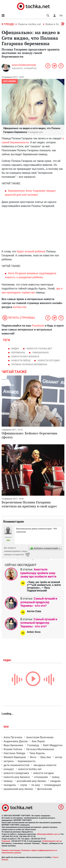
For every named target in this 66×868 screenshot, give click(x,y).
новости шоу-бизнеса (25, 356)
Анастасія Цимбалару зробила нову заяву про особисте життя (38, 573)
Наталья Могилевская (40, 749)
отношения (41, 777)
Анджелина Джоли (16, 741)
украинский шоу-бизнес (18, 789)
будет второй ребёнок (31, 251)
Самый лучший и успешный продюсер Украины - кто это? (39, 602)
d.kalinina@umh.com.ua (52, 841)
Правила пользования (11, 850)
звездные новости (45, 765)
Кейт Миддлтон (53, 745)
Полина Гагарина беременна (29, 364)
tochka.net (19, 307)
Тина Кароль (37, 753)
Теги (6, 727)
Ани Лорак (38, 741)
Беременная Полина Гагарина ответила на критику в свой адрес (29, 504)
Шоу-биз (46, 757)
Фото (33, 757)
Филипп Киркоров (15, 757)
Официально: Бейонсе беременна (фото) (29, 435)
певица (8, 781)
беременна (18, 352)
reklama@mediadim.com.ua (48, 834)
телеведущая (52, 785)
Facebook (38, 326)
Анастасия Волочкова (40, 737)
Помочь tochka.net (30, 24)
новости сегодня (49, 360)
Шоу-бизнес (10, 81)
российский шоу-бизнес (31, 781)
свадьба (55, 781)
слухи (24, 785)
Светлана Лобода (14, 753)
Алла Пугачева (13, 737)
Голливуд (33, 745)
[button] (55, 16)
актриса (9, 761)
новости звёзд (21, 360)
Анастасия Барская (24, 65)
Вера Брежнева (13, 745)
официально (41, 352)
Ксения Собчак (13, 749)
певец (56, 777)
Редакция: (6, 841)
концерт (9, 769)
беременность (27, 761)
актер (59, 757)
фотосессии (45, 789)
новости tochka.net (39, 349)
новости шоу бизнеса (17, 777)
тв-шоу (36, 785)
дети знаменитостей (16, 765)
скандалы (10, 785)
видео (15, 349)
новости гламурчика (16, 773)
